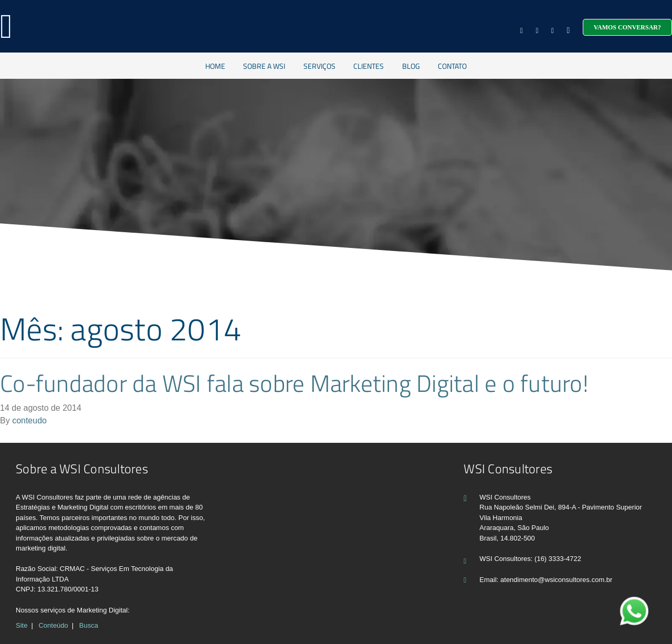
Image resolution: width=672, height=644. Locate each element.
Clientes (369, 66)
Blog (411, 66)
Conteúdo (53, 625)
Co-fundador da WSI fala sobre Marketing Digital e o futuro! (294, 383)
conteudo (29, 420)
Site (22, 625)
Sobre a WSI (264, 66)
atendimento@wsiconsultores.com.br (556, 580)
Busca (89, 625)
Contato (452, 66)
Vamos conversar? (627, 27)
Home (215, 66)
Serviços (319, 66)
